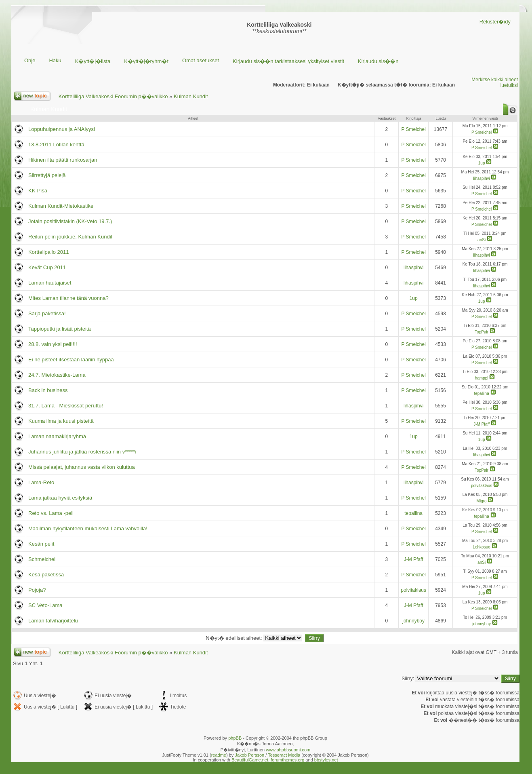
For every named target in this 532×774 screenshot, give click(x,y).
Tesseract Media (284, 755)
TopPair (482, 332)
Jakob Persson (249, 755)
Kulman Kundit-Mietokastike (61, 206)
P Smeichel (413, 129)
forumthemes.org (287, 760)
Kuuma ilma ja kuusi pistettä (61, 421)
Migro (482, 501)
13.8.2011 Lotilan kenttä (56, 144)
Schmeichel (42, 559)
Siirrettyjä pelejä (47, 175)
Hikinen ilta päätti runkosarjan (63, 160)
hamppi (482, 378)
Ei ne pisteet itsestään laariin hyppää (71, 360)
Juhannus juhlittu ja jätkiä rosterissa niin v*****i (82, 452)
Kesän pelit (41, 544)
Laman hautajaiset (50, 283)
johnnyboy (413, 621)
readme (219, 755)
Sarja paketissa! (47, 313)
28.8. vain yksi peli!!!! (53, 344)
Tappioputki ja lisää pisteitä (60, 329)
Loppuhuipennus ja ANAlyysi (62, 129)
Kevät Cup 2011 (47, 267)
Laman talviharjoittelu (53, 621)
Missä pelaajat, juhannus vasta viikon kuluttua (82, 467)
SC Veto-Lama (45, 605)
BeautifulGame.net (250, 760)
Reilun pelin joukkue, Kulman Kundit (70, 237)
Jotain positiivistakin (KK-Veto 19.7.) (70, 221)
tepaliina (481, 393)
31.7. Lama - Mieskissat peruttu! (66, 406)
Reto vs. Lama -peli (51, 513)
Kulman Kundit (191, 96)
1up (482, 163)
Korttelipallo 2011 (48, 252)
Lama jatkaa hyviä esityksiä (60, 498)
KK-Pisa (38, 191)
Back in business (48, 390)
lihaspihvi (482, 178)
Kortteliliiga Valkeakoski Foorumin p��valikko (113, 96)
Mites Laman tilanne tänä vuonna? (68, 298)
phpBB (235, 738)
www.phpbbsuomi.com (288, 750)
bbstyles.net (326, 760)
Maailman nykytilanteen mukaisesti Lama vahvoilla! (88, 528)
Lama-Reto (41, 482)
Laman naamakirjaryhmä (57, 436)
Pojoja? (37, 590)
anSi (482, 240)
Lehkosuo (481, 547)
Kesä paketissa (46, 575)
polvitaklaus (482, 486)
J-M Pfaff (482, 424)
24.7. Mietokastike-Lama (57, 375)
